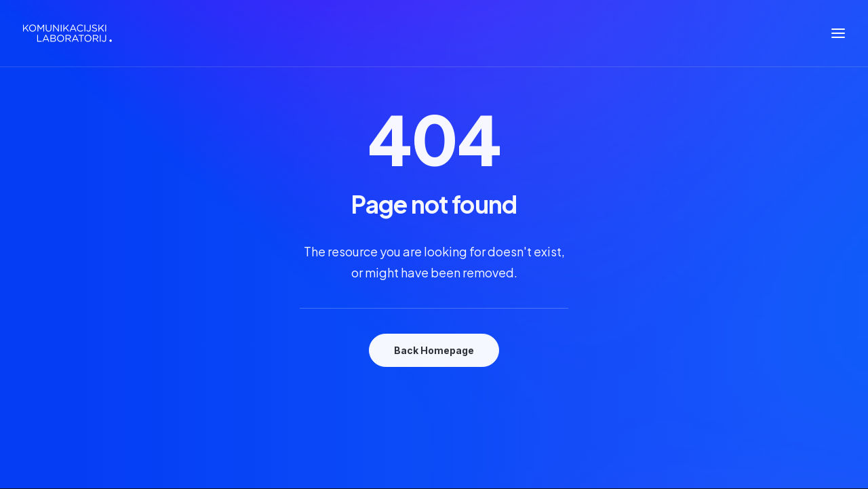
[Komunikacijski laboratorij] (67, 33)
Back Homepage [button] (434, 350)
